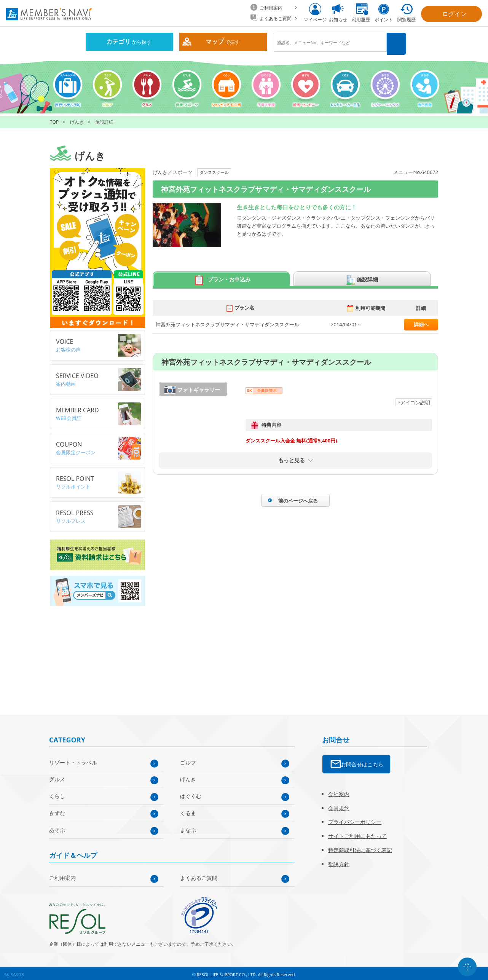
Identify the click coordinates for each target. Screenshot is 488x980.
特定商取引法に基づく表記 (360, 847)
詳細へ (421, 322)
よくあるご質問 (199, 875)
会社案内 (339, 791)
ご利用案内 (62, 875)
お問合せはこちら (362, 761)
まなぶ (188, 827)
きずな (57, 810)
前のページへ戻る (298, 498)
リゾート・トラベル (73, 759)
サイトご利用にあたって (357, 833)
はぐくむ (191, 793)
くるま (188, 810)
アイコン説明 (415, 399)
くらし (57, 793)
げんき (77, 119)
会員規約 (339, 805)
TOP (54, 119)
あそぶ (57, 827)
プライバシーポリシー (355, 819)
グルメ (57, 776)
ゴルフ (188, 759)
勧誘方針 (339, 861)
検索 (398, 42)
